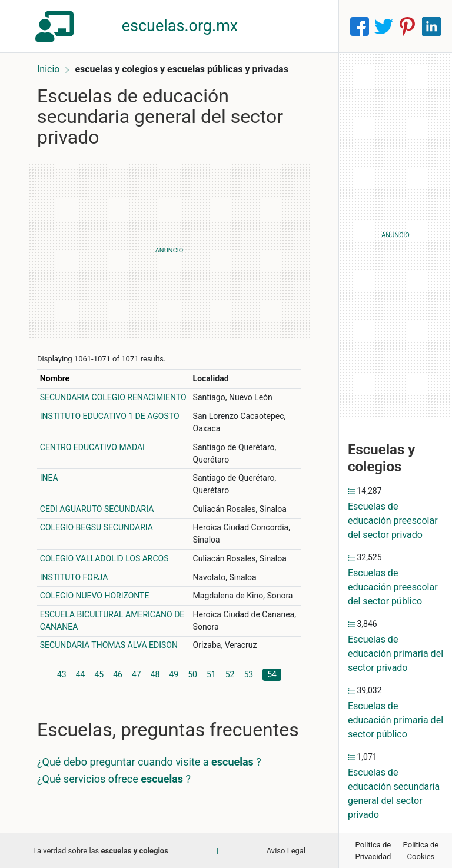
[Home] (56, 26)
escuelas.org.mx (180, 26)
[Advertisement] (169, 251)
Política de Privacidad (373, 851)
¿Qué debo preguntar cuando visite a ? (149, 762)
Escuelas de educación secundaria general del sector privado (394, 794)
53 (249, 674)
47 (137, 674)
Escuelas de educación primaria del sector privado (395, 654)
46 (118, 674)
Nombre (55, 378)
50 (192, 674)
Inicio (48, 69)
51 (211, 674)
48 (155, 674)
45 (99, 674)
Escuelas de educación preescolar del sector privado (393, 521)
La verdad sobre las (101, 851)
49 (174, 674)
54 (272, 674)
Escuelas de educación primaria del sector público (395, 720)
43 (62, 674)
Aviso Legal (286, 851)
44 (81, 674)
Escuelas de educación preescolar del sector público (393, 587)
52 (230, 674)
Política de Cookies (421, 851)
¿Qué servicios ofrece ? (114, 779)
